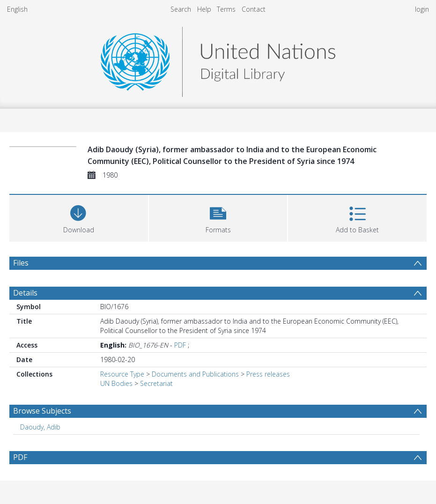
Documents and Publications (195, 374)
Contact (254, 9)
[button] (218, 217)
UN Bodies (116, 383)
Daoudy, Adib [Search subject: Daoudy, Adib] (40, 427)
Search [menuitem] (181, 9)
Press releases (268, 374)
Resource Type (122, 374)
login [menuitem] (422, 9)
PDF (180, 345)
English (17, 9)
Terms (226, 9)
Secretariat (156, 383)
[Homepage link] (218, 59)
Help (204, 9)
